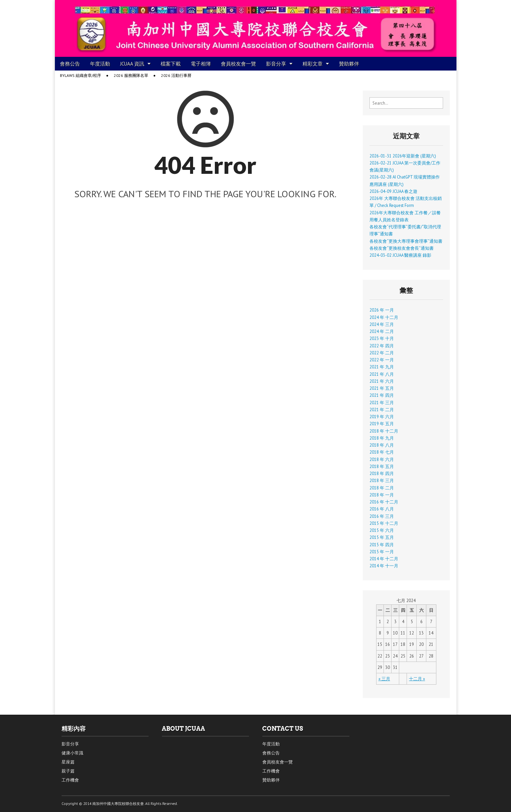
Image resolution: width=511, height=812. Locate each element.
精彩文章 (313, 64)
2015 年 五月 (382, 537)
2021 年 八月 (382, 374)
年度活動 (100, 64)
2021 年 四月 (382, 395)
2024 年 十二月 (384, 317)
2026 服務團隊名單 (131, 75)
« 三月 (384, 679)
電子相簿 (201, 64)
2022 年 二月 (382, 353)
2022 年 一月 (382, 360)
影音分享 (276, 64)
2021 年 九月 (382, 367)
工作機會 (70, 780)
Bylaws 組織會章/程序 (80, 75)
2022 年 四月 (382, 346)
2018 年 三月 (382, 480)
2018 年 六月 (382, 459)
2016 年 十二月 (384, 502)
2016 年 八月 (382, 509)
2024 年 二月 (382, 331)
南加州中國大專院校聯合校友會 (118, 804)
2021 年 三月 (382, 402)
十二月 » (417, 679)
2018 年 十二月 (384, 431)
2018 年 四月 (382, 473)
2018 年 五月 (382, 466)
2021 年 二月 (382, 410)
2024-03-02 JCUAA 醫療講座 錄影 (400, 255)
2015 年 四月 (382, 545)
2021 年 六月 (382, 381)
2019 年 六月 (382, 417)
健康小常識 (72, 753)
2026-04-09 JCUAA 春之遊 (393, 191)
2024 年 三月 (382, 324)
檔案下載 (171, 64)
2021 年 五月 (382, 388)
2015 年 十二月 (384, 523)
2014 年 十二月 (384, 559)
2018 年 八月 (382, 445)
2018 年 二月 (382, 488)
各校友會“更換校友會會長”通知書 (402, 248)
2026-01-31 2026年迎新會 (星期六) (403, 156)
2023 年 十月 (382, 338)
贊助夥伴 (349, 64)
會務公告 (70, 64)
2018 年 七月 (382, 452)
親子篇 (68, 771)
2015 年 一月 (382, 552)
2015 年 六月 (382, 530)
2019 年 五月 (382, 424)
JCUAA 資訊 (132, 64)
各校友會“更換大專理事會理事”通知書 (406, 241)
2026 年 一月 (382, 310)
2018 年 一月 (382, 495)
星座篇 (68, 762)
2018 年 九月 (382, 438)
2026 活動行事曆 (176, 75)
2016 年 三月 (382, 516)
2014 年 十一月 (384, 566)
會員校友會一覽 (238, 64)
